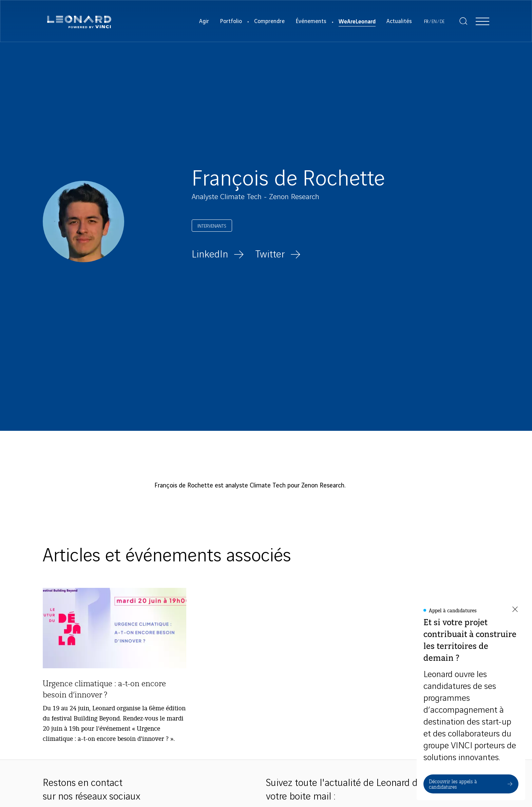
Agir (204, 21)
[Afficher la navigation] (482, 21)
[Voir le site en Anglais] (434, 22)
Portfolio (231, 21)
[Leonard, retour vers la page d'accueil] (79, 21)
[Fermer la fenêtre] (515, 610)
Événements (311, 21)
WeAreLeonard (357, 21)
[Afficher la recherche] (463, 21)
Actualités (399, 21)
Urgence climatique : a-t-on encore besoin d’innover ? (104, 689)
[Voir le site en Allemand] (442, 22)
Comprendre (269, 21)
